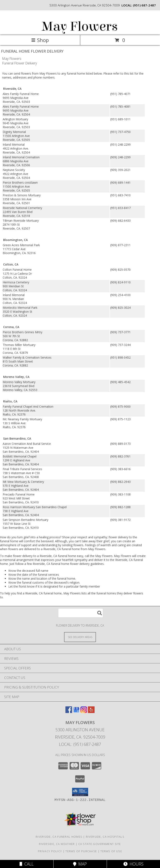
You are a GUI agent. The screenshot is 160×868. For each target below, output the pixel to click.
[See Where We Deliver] (80, 637)
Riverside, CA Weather (57, 844)
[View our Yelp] (91, 712)
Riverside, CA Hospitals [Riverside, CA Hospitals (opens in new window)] (105, 837)
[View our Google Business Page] (76, 712)
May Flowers (80, 26)
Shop (40, 40)
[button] (80, 792)
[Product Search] (81, 613)
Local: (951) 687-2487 (80, 744)
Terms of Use (111, 851)
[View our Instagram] (84, 712)
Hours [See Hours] (133, 864)
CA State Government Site (100, 844)
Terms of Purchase (81, 851)
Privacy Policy (50, 851)
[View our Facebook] (69, 712)
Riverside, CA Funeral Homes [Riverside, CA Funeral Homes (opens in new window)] (59, 837)
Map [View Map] (80, 864)
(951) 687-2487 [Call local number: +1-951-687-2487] (144, 5)
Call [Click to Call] (27, 864)
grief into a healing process (42, 537)
